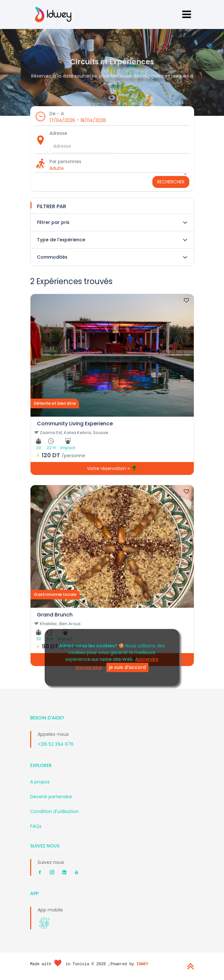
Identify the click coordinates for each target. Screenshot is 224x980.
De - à (57, 114)
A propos (40, 782)
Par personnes (65, 162)
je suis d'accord (127, 667)
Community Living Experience (75, 424)
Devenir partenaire (51, 797)
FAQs (36, 826)
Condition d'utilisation (54, 811)
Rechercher (171, 182)
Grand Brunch (55, 615)
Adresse (58, 133)
